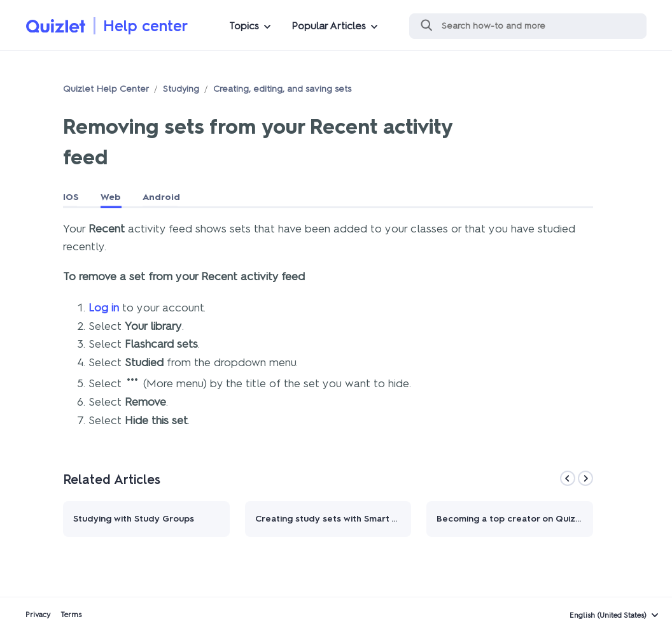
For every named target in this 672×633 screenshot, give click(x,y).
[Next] (585, 478)
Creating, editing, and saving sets (282, 89)
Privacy (38, 615)
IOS (71, 197)
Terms (71, 615)
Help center (145, 26)
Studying (181, 89)
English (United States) (608, 615)
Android (161, 197)
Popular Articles (329, 26)
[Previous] (568, 478)
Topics (244, 26)
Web (111, 197)
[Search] (528, 26)
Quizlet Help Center (106, 89)
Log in (104, 308)
